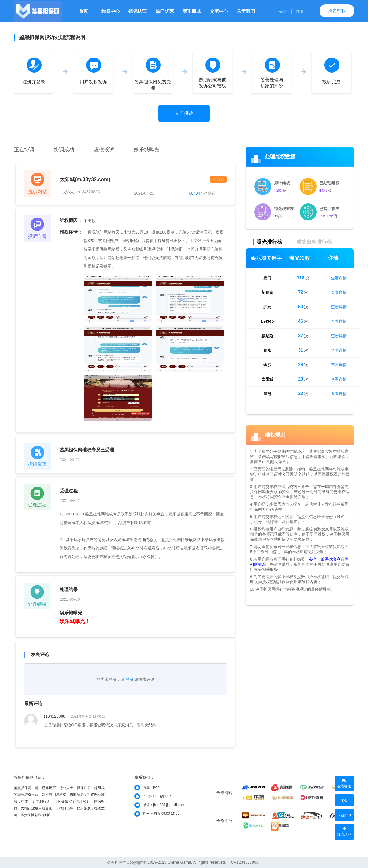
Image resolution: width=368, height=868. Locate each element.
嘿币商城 (192, 11)
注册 (300, 11)
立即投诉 (184, 113)
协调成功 (64, 150)
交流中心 (219, 11)
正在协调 (24, 150)
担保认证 (138, 11)
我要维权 (337, 11)
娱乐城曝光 (147, 150)
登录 (283, 11)
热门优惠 (165, 11)
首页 (83, 11)
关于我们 (246, 11)
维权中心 (111, 11)
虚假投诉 (104, 150)
